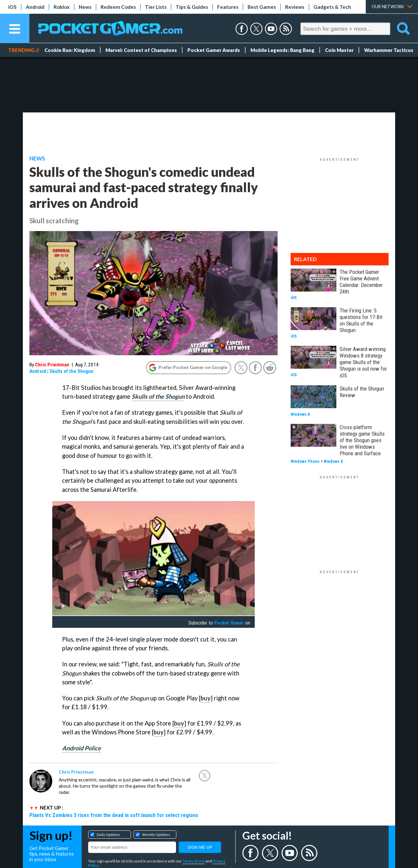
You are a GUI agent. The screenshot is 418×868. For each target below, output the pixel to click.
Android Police (81, 748)
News (85, 7)
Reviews (295, 7)
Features (228, 7)
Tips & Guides (192, 7)
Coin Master (339, 50)
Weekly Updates (156, 835)
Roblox (62, 7)
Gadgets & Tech (332, 7)
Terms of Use (194, 861)
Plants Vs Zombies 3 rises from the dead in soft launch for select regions (114, 815)
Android (35, 7)
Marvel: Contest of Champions (141, 50)
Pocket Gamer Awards (214, 50)
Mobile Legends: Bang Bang (282, 50)
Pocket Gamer (229, 623)
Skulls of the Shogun (71, 371)
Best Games (262, 7)
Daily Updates (108, 835)
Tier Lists (156, 7)
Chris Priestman (52, 365)
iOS (12, 7)
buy (206, 698)
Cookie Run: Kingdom (70, 50)
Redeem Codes (118, 7)
